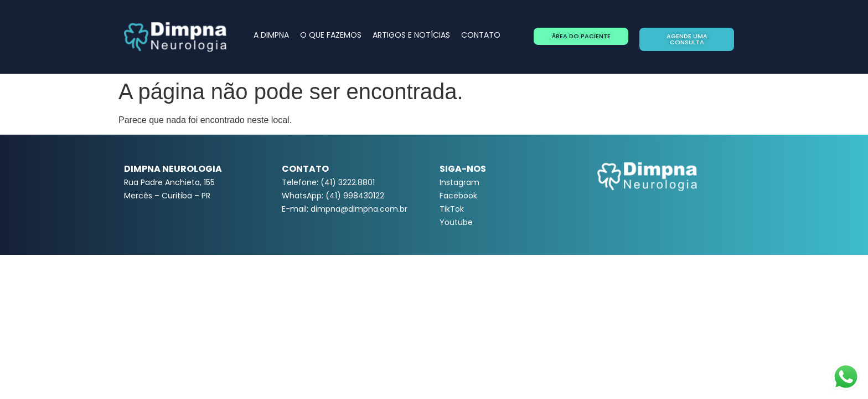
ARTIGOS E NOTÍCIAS (411, 35)
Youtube (456, 222)
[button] (581, 36)
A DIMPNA (271, 35)
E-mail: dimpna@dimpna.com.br (345, 209)
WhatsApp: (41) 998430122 (333, 196)
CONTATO (481, 35)
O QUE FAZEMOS (331, 35)
